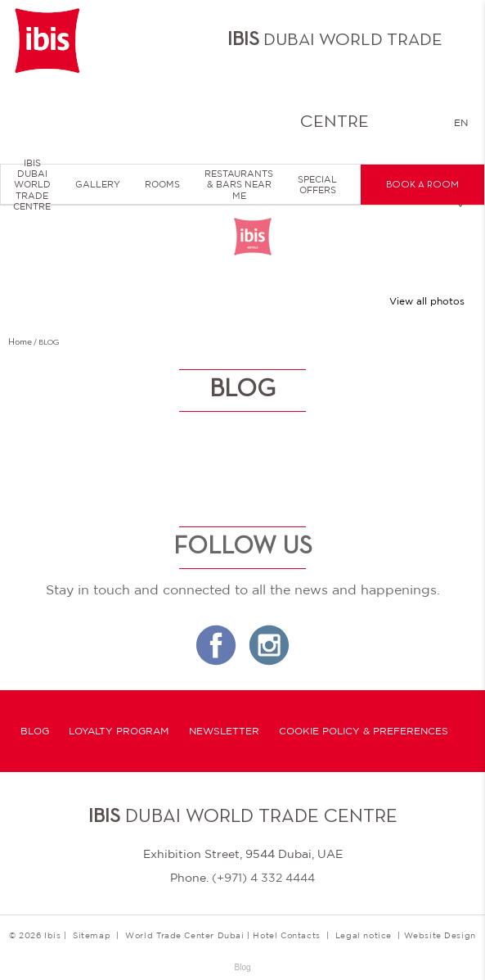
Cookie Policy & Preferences (364, 731)
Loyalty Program (119, 731)
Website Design (440, 935)
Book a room (422, 185)
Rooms (162, 184)
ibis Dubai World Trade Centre (32, 185)
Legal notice (364, 935)
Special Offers (317, 185)
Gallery (98, 184)
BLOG (35, 731)
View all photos (427, 301)
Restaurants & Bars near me (239, 184)
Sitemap (92, 935)
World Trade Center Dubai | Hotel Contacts (223, 935)
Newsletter (224, 731)
